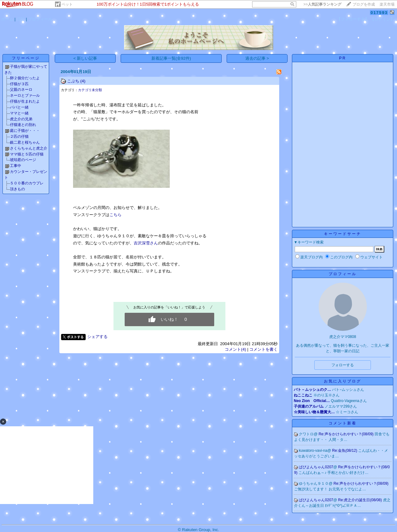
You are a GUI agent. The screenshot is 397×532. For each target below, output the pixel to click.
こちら (115, 215)
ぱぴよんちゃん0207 (316, 467)
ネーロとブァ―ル (25, 95)
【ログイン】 (382, 19)
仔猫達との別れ (23, 125)
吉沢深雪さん (146, 243)
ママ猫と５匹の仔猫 (27, 154)
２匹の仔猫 (19, 136)
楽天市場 (387, 4)
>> (322, 4)
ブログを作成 (364, 4)
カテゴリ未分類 (90, 90)
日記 (21, 19)
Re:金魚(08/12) (345, 451)
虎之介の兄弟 (21, 119)
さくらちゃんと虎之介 (29, 148)
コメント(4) (235, 349)
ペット (67, 4)
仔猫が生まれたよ (25, 101)
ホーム (7, 19)
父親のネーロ (21, 90)
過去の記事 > (257, 58)
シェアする (97, 337)
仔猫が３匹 (19, 84)
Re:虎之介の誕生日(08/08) (361, 500)
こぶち (73, 81)
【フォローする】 (353, 19)
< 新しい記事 (85, 58)
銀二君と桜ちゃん (25, 142)
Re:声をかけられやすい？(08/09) (347, 434)
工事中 (16, 166)
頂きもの (17, 189)
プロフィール (40, 19)
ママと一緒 (19, 113)
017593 (379, 13)
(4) (83, 81)
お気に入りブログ (343, 381)
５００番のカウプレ (27, 183)
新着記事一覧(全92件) (171, 58)
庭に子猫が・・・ (25, 131)
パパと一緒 (19, 107)
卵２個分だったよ (25, 78)
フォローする (343, 365)
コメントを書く (263, 349)
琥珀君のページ (23, 160)
